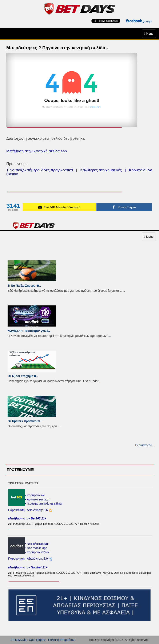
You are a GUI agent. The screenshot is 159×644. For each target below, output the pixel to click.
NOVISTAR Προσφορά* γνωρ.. (29, 331)
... (124, 291)
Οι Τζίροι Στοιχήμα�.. (23, 376)
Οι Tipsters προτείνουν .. (25, 421)
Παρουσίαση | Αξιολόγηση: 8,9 (28, 559)
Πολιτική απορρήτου (61, 640)
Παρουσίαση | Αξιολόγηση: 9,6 (28, 510)
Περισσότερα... (145, 445)
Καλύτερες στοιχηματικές (101, 170)
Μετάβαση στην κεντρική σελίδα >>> (37, 151)
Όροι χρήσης (37, 640)
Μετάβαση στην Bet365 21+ (27, 518)
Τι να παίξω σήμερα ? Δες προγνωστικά (40, 170)
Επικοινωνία (19, 640)
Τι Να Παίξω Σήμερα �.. (24, 286)
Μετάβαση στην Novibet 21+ (28, 567)
